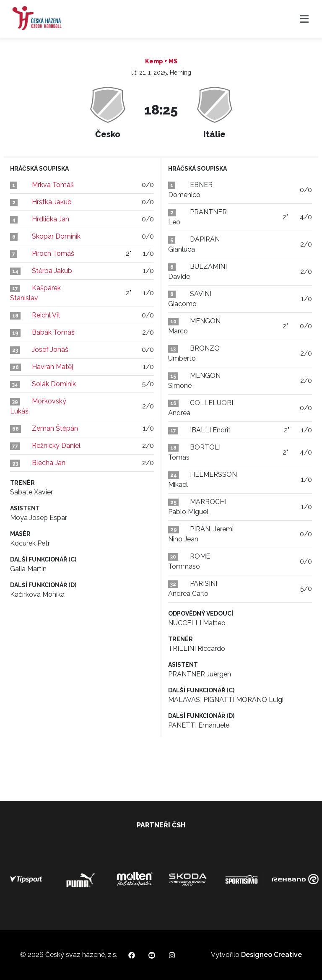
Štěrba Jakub (52, 271)
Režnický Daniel (56, 446)
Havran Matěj (52, 367)
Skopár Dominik (56, 236)
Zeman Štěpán (55, 428)
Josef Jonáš (50, 350)
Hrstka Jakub (52, 202)
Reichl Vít (46, 315)
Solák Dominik (54, 384)
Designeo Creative (271, 955)
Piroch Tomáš (53, 253)
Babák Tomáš (53, 332)
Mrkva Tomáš (53, 185)
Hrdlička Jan (51, 219)
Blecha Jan (49, 463)
